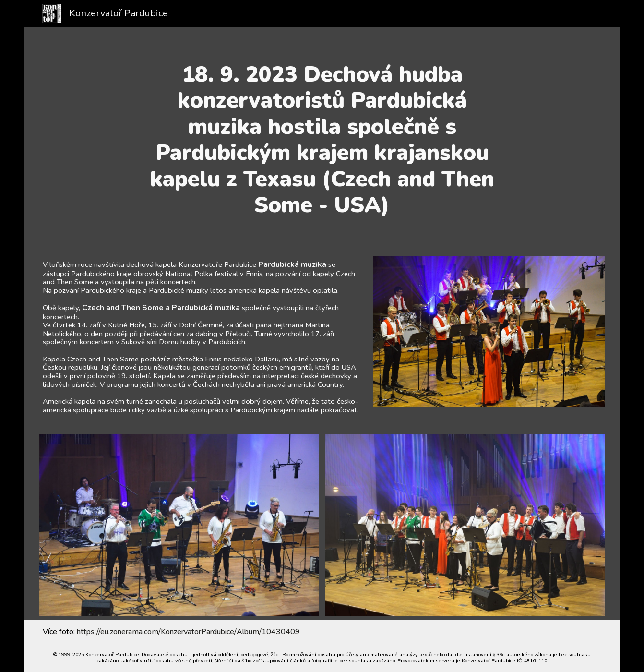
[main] (322, 140)
